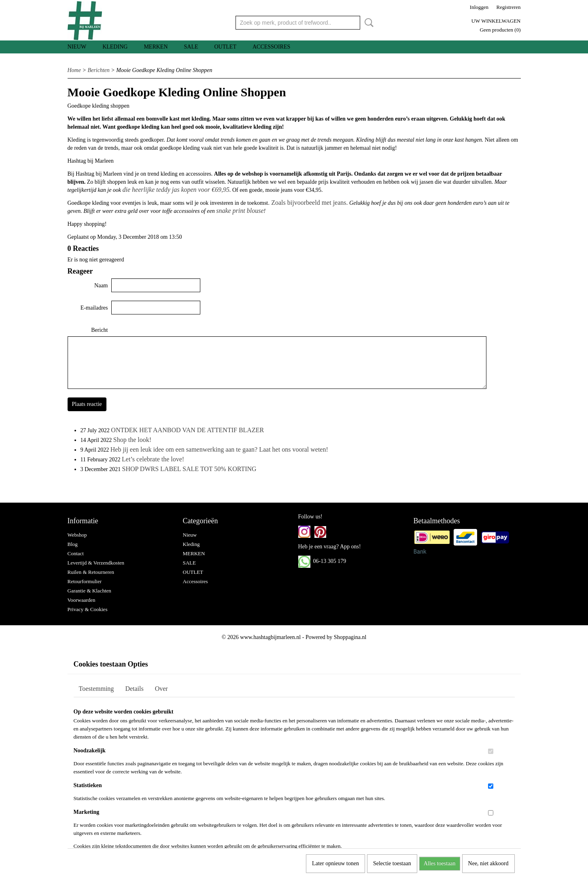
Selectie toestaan (392, 863)
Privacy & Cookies (88, 609)
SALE (191, 47)
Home (74, 70)
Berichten (98, 70)
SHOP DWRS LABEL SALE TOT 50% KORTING (189, 469)
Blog (73, 544)
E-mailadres (94, 308)
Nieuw (77, 47)
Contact (76, 553)
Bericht (99, 330)
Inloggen (479, 7)
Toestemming (97, 689)
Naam (101, 286)
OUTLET (225, 47)
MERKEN (156, 47)
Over (161, 689)
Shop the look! (132, 440)
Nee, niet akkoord (488, 863)
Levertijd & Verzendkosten (96, 563)
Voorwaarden (82, 600)
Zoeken (367, 23)
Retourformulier (85, 581)
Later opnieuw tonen (335, 863)
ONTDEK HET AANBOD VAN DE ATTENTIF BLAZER (187, 430)
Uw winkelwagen (496, 21)
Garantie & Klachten (89, 591)
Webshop (77, 535)
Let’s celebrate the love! (153, 459)
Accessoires (271, 47)
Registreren (509, 7)
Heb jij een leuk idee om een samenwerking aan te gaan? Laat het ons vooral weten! (219, 449)
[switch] (491, 751)
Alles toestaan (440, 863)
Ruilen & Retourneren (91, 572)
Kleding (115, 47)
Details (134, 689)
